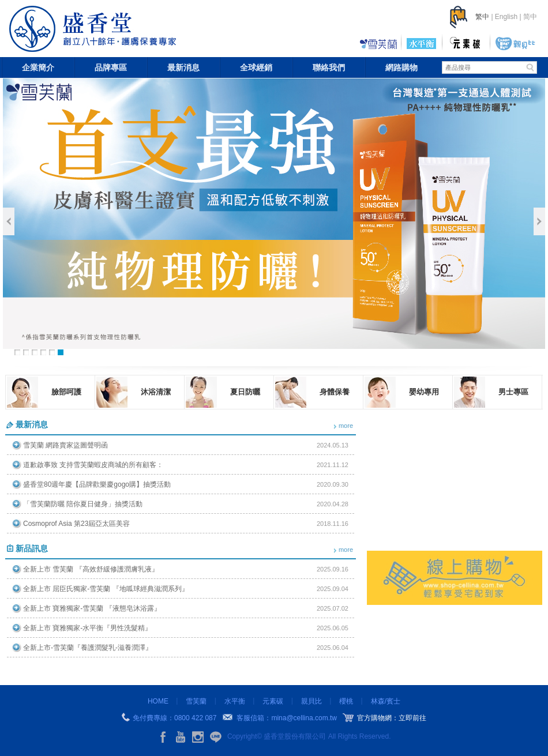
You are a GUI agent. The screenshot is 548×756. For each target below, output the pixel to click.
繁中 (482, 17)
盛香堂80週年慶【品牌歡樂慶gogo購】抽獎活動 (97, 484)
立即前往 (412, 718)
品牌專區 (111, 67)
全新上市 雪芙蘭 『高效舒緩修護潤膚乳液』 (91, 569)
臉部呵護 (66, 392)
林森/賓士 (386, 701)
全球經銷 (256, 67)
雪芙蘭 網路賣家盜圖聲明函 (65, 445)
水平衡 (235, 701)
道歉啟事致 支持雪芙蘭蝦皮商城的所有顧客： (93, 465)
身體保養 (335, 392)
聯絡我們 (329, 67)
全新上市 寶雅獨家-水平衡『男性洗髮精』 (87, 628)
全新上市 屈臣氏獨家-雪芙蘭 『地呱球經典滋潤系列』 (106, 589)
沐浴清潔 (156, 392)
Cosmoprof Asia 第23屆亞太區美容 (76, 524)
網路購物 (401, 67)
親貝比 (311, 701)
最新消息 (183, 67)
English (506, 17)
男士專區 (513, 392)
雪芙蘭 (196, 701)
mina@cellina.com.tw (304, 718)
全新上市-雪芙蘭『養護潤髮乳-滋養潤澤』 (88, 648)
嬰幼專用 (424, 392)
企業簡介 (38, 67)
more (346, 426)
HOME (158, 701)
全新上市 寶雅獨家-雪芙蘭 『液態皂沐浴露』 (92, 608)
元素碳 (273, 701)
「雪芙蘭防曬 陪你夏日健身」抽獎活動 (83, 504)
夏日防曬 (245, 392)
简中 (530, 17)
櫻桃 (346, 701)
